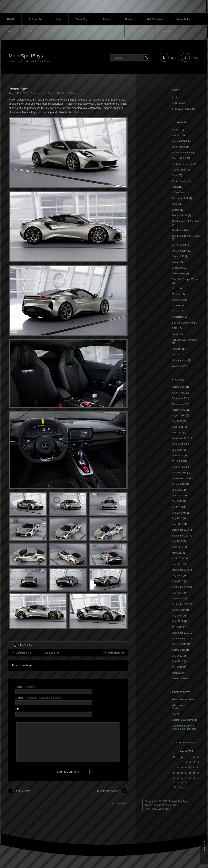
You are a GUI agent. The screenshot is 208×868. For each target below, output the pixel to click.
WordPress (164, 809)
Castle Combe (180, 181)
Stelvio (176, 334)
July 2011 (177, 616)
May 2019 (177, 501)
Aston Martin (179, 147)
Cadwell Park (179, 170)
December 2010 (180, 633)
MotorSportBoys (26, 56)
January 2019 (179, 513)
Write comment (77, 93)
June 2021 (178, 427)
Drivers (107, 19)
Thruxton (177, 349)
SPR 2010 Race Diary (184, 109)
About (175, 97)
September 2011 (181, 604)
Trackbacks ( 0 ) (52, 653)
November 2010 (180, 639)
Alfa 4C (176, 135)
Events (129, 19)
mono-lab (171, 805)
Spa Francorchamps (183, 323)
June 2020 (178, 455)
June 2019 (178, 496)
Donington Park (180, 198)
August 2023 (179, 393)
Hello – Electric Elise (183, 699)
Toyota (114, 31)
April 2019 (177, 507)
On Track (32, 31)
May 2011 (177, 627)
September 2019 (181, 478)
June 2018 (178, 524)
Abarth (175, 130)
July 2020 (177, 450)
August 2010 (179, 650)
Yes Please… (179, 714)
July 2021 (177, 421)
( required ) (26, 687)
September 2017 (181, 536)
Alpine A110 (35, 19)
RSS (174, 58)
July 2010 (177, 656)
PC (62, 93)
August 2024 (179, 387)
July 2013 (177, 575)
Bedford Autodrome (182, 153)
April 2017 (177, 558)
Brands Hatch (179, 158)
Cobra (175, 187)
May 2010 (177, 667)
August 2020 (179, 444)
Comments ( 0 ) (24, 653)
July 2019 (177, 490)
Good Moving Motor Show (186, 221)
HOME (11, 19)
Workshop (167, 31)
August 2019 (179, 484)
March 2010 (178, 678)
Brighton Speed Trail (183, 164)
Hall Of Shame (155, 19)
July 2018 (177, 518)
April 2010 (177, 673)
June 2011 (178, 621)
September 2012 (181, 587)
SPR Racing (179, 103)
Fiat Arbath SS (180, 215)
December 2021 (180, 398)
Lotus (175, 262)
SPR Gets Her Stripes (106, 791)
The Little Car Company (83, 31)
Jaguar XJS (178, 256)
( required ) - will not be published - (39, 698)
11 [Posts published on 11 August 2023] (190, 767)
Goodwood (178, 230)
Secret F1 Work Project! (185, 720)
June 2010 (178, 661)
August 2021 (179, 415)
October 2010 (179, 644)
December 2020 (180, 438)
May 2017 (177, 553)
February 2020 (180, 467)
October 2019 (179, 473)
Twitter (196, 58)
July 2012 (177, 593)
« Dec (175, 787)
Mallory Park (179, 273)
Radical (176, 311)
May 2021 (177, 432)
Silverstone (178, 317)
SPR (53, 31)
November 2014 (180, 570)
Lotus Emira (184, 19)
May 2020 (177, 461)
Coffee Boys (82, 19)
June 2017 (178, 547)
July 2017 (177, 541)
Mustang (177, 294)
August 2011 (179, 610)
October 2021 (179, 410)
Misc (10, 31)
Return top (121, 803)
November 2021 (180, 404)
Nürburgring (178, 300)
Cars (59, 19)
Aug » (183, 787)
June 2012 (178, 598)
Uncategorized (139, 31)
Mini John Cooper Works (185, 279)
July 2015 (177, 564)
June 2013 (178, 581)
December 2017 (180, 530)
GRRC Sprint (179, 245)
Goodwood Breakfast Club (186, 236)
